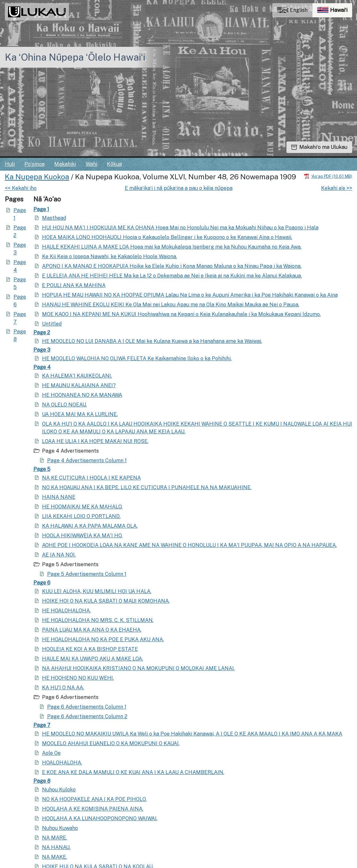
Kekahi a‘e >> (337, 188)
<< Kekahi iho (21, 188)
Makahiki (65, 164)
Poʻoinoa (34, 164)
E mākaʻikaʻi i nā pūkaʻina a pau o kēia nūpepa (179, 188)
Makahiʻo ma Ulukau (319, 147)
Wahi (91, 164)
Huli (10, 164)
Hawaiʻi (335, 12)
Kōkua (114, 164)
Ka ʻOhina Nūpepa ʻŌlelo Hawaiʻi (75, 57)
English (292, 10)
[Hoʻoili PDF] (328, 176)
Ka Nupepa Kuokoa (37, 177)
